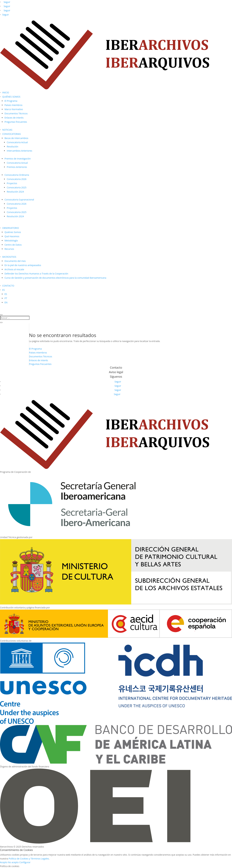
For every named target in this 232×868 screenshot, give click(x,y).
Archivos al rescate (14, 269)
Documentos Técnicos (16, 113)
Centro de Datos (13, 245)
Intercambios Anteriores (19, 151)
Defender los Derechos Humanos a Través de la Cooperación (36, 274)
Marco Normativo (14, 109)
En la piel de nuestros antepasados (23, 265)
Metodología (11, 241)
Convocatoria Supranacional (19, 200)
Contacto (116, 367)
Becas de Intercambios (16, 138)
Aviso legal (116, 372)
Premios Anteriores (17, 167)
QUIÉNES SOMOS (11, 97)
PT (6, 298)
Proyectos (12, 183)
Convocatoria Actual (17, 142)
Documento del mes (15, 261)
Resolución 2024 (15, 192)
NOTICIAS (7, 130)
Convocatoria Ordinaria (17, 175)
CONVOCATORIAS (12, 134)
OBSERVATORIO (11, 228)
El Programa (11, 101)
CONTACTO (8, 286)
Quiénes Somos (13, 232)
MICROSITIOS (9, 257)
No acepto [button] (13, 862)
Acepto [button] (4, 862)
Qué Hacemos (12, 236)
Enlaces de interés (14, 118)
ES (3, 290)
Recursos (9, 249)
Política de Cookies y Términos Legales (29, 859)
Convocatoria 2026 (17, 179)
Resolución (12, 146)
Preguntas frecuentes (16, 122)
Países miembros (13, 105)
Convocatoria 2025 (17, 187)
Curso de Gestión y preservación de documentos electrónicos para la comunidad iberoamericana (55, 278)
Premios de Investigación (18, 159)
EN (6, 302)
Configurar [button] (25, 862)
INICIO (6, 92)
